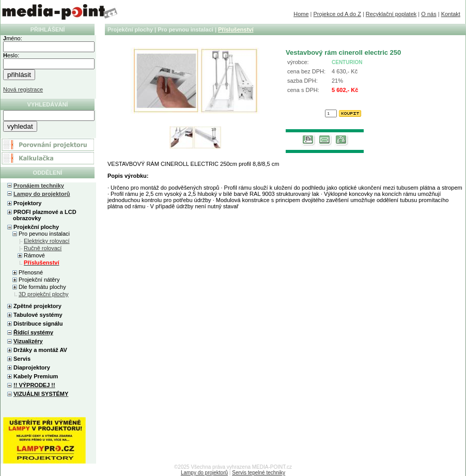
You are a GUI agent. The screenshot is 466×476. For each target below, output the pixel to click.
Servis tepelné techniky (259, 473)
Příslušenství (236, 29)
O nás (429, 14)
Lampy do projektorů (42, 194)
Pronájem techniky (39, 186)
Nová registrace (23, 89)
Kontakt (451, 14)
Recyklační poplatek (391, 14)
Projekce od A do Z (337, 14)
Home (301, 14)
